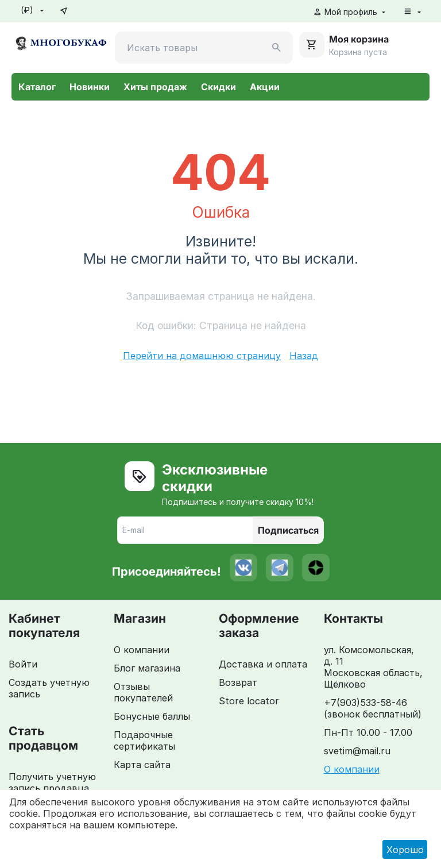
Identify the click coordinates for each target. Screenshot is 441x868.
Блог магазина (147, 668)
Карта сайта (142, 765)
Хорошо (405, 850)
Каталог (37, 87)
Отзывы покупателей (143, 692)
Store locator (249, 701)
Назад (304, 356)
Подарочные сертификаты (144, 740)
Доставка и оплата (263, 664)
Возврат (238, 682)
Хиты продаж (155, 87)
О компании (142, 650)
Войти (23, 664)
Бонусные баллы (152, 716)
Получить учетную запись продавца (52, 782)
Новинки (90, 87)
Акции (265, 87)
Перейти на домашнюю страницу (202, 356)
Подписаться (288, 530)
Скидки (218, 87)
